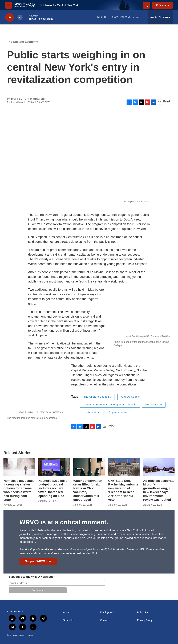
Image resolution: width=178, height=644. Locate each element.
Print (167, 101)
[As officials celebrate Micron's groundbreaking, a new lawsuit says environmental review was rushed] (159, 467)
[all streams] (160, 17)
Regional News (118, 412)
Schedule (68, 620)
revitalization (92, 412)
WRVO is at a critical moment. (64, 522)
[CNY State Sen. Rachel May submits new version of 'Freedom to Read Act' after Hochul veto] (124, 467)
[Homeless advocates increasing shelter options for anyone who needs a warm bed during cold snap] (19, 467)
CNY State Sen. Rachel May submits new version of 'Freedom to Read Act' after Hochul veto (123, 490)
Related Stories (17, 453)
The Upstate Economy (23, 42)
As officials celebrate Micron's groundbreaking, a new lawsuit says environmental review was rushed (159, 490)
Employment (107, 612)
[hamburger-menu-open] (9, 5)
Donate (164, 5)
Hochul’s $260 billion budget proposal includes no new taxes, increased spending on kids (54, 488)
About (66, 612)
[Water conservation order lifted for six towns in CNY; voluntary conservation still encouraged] (89, 467)
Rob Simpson (154, 405)
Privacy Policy (145, 620)
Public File (143, 612)
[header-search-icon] (146, 5)
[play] (10, 17)
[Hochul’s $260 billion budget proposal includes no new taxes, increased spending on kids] (54, 467)
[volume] (20, 17)
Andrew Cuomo (130, 397)
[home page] (25, 5)
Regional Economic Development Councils (110, 405)
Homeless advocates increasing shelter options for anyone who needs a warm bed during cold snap (19, 490)
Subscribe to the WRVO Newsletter (32, 577)
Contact (104, 620)
